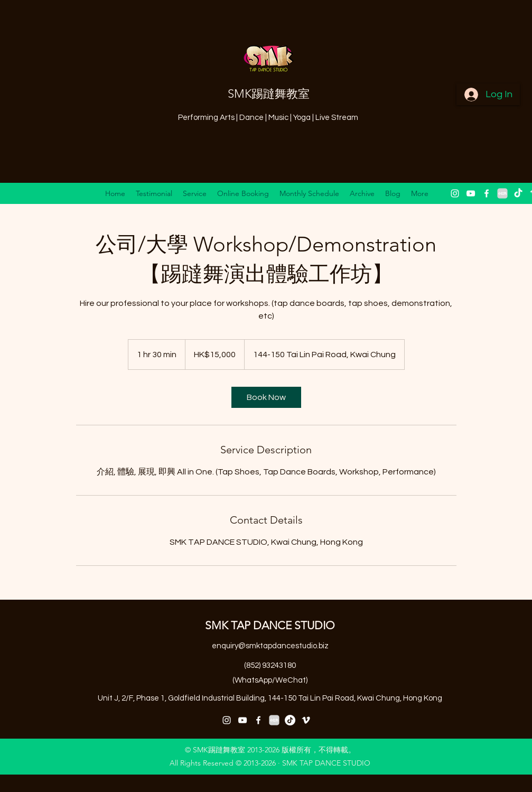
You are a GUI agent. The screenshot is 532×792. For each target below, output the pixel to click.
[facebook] (487, 193)
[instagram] (455, 193)
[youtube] (471, 193)
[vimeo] (306, 720)
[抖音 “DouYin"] (518, 193)
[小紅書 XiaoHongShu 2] (502, 193)
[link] (266, 397)
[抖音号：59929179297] (290, 720)
